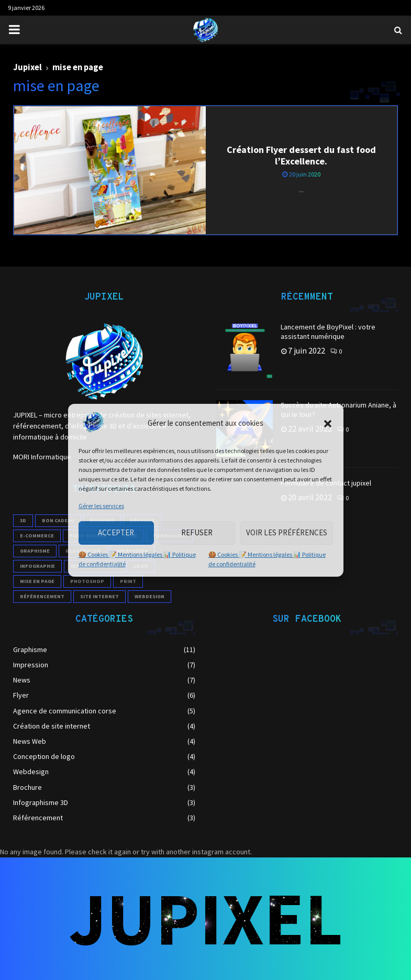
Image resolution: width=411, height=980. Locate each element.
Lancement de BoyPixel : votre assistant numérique (328, 332)
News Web (30, 741)
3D (23, 520)
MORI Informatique (42, 457)
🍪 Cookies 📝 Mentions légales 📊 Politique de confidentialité (137, 559)
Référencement (38, 818)
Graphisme (35, 551)
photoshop (87, 581)
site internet (99, 596)
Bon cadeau (58, 520)
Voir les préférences (287, 532)
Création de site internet (52, 726)
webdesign (149, 596)
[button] (328, 424)
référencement (42, 596)
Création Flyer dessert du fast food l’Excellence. (301, 156)
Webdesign (31, 772)
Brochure (27, 787)
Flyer (21, 695)
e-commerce (37, 536)
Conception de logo (44, 756)
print (128, 581)
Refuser (197, 532)
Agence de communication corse (65, 711)
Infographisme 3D (41, 802)
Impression (31, 665)
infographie (37, 566)
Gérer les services (101, 506)
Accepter (116, 532)
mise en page (37, 581)
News (22, 680)
